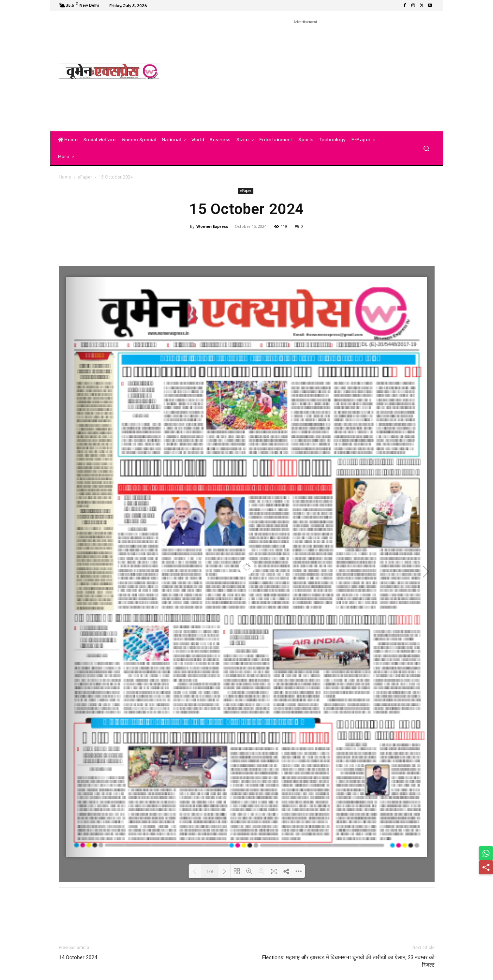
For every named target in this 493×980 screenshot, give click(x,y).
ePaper (85, 177)
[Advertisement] (305, 75)
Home (65, 177)
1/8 (210, 871)
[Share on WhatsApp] (486, 853)
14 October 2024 (78, 957)
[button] (426, 148)
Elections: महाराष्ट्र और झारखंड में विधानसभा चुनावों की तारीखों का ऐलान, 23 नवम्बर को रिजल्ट (348, 961)
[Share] (486, 867)
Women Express (212, 226)
